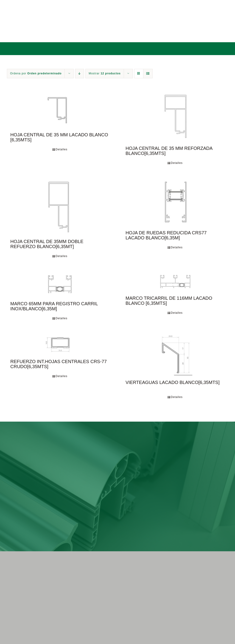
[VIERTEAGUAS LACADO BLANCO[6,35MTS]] (175, 354)
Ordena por (36, 73)
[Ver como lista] (148, 74)
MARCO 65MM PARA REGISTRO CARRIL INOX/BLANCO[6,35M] (54, 306)
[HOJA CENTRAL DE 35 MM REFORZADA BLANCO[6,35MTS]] (175, 117)
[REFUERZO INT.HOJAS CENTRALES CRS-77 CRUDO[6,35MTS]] (60, 344)
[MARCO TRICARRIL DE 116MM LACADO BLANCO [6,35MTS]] (175, 281)
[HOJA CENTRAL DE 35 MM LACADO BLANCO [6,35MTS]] (60, 110)
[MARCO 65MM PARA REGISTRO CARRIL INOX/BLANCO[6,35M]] (60, 284)
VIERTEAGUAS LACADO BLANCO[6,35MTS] (173, 382)
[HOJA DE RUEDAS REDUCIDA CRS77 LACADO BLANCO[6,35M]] (175, 202)
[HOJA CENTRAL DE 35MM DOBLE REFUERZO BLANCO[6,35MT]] (60, 206)
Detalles (61, 149)
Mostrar (105, 73)
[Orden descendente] (80, 74)
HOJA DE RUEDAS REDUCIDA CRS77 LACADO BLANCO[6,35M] (166, 235)
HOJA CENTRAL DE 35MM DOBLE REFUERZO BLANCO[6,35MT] (47, 244)
